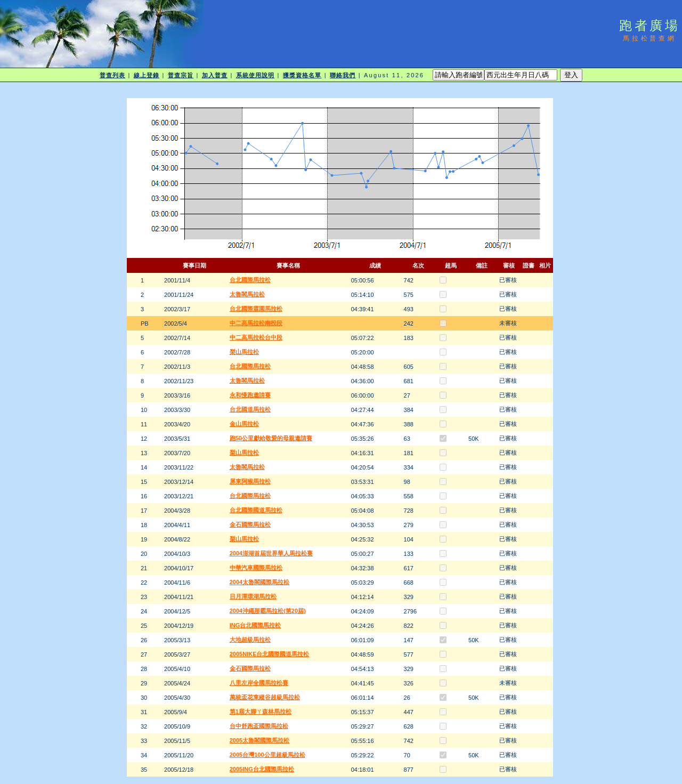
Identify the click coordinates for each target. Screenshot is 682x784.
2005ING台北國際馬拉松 (262, 769)
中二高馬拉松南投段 (256, 323)
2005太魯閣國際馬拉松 (259, 740)
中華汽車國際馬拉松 (256, 568)
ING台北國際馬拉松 (255, 625)
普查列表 (112, 75)
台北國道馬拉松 (250, 409)
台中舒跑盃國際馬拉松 (259, 726)
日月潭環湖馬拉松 (253, 596)
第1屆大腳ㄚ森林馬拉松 (261, 712)
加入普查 (215, 75)
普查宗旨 (181, 75)
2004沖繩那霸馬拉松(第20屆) (268, 611)
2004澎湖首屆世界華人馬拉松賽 (271, 553)
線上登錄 (147, 75)
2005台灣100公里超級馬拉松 (267, 755)
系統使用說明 (255, 75)
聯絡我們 (343, 75)
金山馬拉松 (244, 424)
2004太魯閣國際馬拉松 (259, 582)
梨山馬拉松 (244, 352)
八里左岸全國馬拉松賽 (259, 683)
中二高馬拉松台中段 (256, 337)
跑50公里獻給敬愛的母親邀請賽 (271, 438)
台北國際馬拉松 (250, 280)
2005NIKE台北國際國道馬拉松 (270, 654)
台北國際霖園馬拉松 (256, 309)
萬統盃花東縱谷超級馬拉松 (265, 697)
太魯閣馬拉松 (247, 294)
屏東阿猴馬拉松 (250, 481)
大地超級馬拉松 (250, 640)
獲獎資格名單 (302, 75)
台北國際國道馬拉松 (256, 510)
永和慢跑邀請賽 (250, 395)
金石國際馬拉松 (250, 524)
